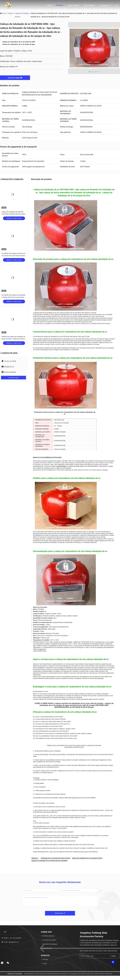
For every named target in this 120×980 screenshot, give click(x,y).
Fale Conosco (89, 5)
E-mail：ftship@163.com (10, 942)
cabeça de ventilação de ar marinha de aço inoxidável (49, 861)
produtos (10, 13)
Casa (49, 5)
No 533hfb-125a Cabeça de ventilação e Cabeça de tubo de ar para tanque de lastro (14, 297)
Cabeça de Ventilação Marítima (22, 15)
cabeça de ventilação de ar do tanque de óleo (87, 858)
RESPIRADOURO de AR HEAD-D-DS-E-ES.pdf (74, 707)
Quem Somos (73, 5)
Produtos (60, 5)
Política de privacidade (15, 974)
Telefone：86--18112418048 (11, 938)
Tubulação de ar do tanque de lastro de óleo (55, 858)
